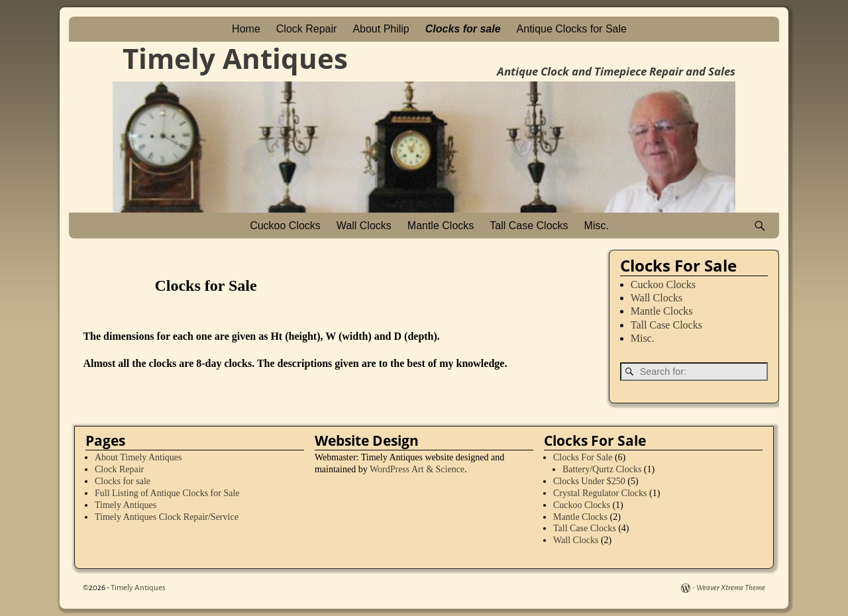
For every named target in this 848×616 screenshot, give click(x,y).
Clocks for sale (463, 29)
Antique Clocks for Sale (572, 29)
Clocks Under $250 (589, 481)
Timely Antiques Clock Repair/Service (167, 517)
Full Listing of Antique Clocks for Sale (167, 493)
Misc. (597, 226)
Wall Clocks (364, 226)
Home (246, 29)
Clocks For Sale (583, 457)
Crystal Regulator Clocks (600, 493)
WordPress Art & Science (417, 469)
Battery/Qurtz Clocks (602, 469)
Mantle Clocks (441, 226)
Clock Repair (307, 29)
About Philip (381, 29)
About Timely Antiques (138, 457)
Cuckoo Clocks (285, 226)
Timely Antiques (235, 58)
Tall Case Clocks (529, 226)
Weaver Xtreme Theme (731, 588)
